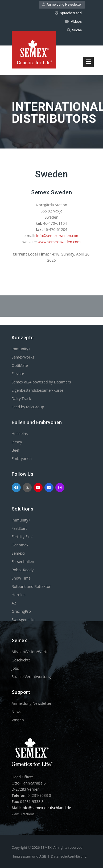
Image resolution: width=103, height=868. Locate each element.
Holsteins (20, 434)
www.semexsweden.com (59, 242)
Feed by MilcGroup (28, 407)
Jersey (17, 442)
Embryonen (22, 458)
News (17, 712)
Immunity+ (21, 349)
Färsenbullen (23, 561)
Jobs (15, 668)
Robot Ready (23, 570)
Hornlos (19, 595)
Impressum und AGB (30, 856)
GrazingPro (21, 611)
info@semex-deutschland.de (46, 808)
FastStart (19, 528)
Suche (74, 30)
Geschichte (21, 660)
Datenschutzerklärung (69, 856)
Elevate (18, 374)
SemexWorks (23, 357)
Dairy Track (21, 399)
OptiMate (20, 365)
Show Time (21, 578)
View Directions (23, 814)
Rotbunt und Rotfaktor (31, 586)
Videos (73, 22)
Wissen (18, 720)
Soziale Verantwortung (31, 677)
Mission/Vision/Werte (30, 652)
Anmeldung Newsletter (62, 4)
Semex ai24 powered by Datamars (41, 382)
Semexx (18, 553)
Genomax (20, 545)
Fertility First (22, 537)
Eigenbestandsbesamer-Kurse (38, 390)
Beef (16, 450)
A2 (14, 603)
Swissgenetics (24, 620)
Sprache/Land (68, 13)
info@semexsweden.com (58, 236)
